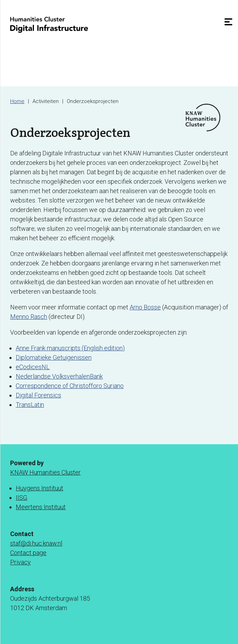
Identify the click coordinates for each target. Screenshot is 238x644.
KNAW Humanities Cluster (45, 472)
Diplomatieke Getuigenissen (54, 357)
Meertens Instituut (41, 507)
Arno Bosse (145, 307)
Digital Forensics (38, 395)
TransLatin (30, 405)
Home (17, 101)
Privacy (20, 562)
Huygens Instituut (39, 488)
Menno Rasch (29, 317)
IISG (21, 497)
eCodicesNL (33, 367)
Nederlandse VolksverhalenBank (59, 376)
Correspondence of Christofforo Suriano (70, 386)
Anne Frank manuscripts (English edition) (70, 348)
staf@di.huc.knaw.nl (36, 543)
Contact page (28, 553)
